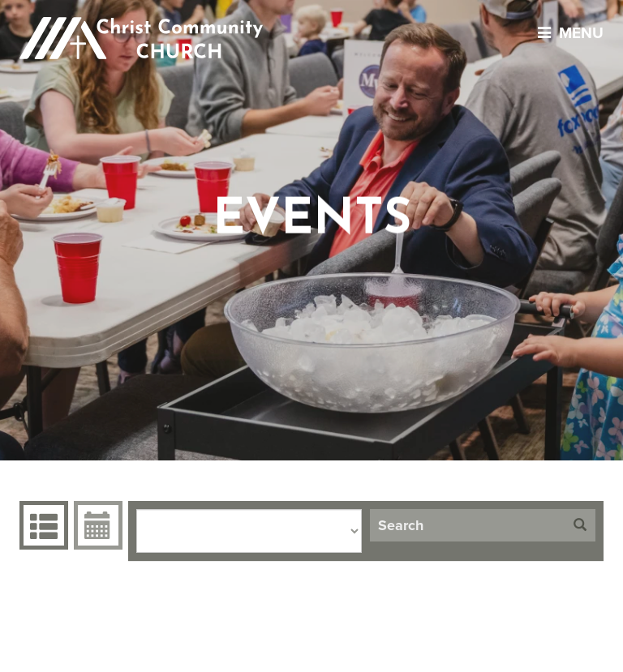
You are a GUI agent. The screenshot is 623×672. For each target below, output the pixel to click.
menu (567, 33)
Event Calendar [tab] (96, 525)
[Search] (467, 525)
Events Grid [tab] (42, 525)
